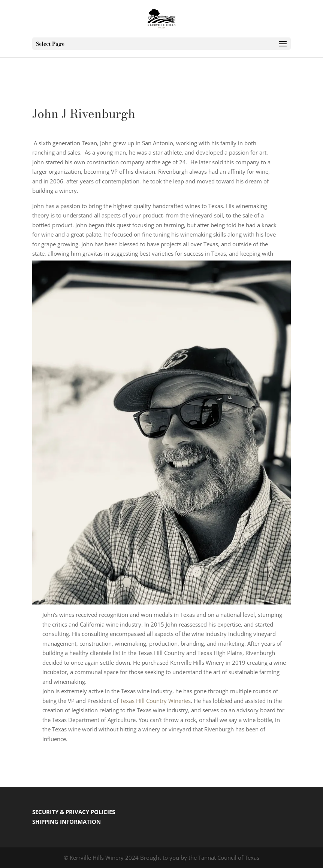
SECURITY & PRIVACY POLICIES (74, 812)
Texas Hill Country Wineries (155, 701)
